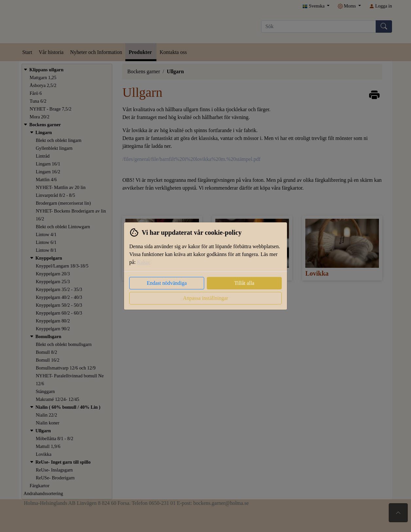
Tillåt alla (244, 283)
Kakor (144, 262)
